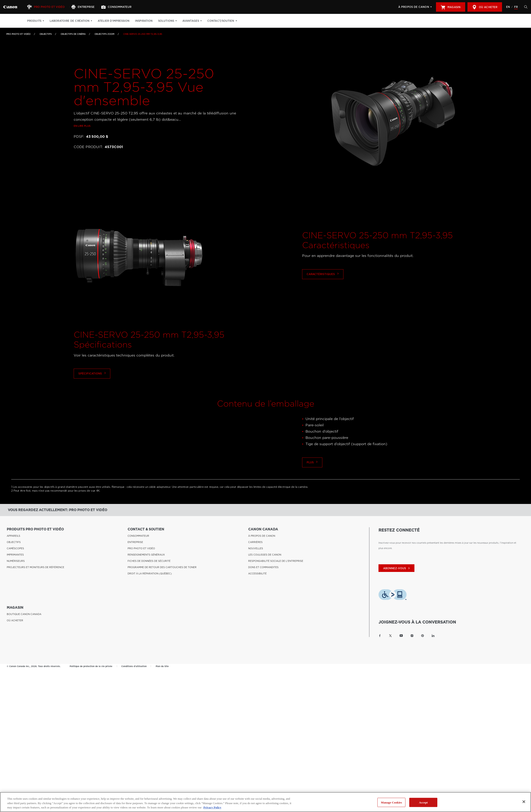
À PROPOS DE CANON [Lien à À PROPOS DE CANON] (262, 535)
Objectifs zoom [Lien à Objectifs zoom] (104, 34)
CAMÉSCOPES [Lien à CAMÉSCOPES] (15, 548)
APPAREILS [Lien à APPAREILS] (13, 535)
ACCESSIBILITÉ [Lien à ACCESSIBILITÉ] (257, 573)
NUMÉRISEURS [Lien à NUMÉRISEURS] (16, 560)
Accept (423, 802)
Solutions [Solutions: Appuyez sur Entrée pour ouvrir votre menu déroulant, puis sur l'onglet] (166, 21)
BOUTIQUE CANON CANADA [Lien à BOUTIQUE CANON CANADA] (24, 614)
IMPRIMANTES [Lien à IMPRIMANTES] (15, 554)
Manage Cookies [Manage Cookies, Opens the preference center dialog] (392, 802)
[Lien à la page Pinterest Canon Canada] (423, 635)
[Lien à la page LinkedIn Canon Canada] (433, 635)
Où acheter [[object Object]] (485, 7)
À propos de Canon (414, 7)
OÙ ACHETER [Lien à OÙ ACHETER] (15, 620)
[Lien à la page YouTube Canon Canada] (401, 635)
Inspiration (144, 21)
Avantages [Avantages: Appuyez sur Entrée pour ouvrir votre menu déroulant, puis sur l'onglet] (191, 21)
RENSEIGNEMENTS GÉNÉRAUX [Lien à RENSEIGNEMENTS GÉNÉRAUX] (146, 554)
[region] (265, 802)
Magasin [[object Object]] (451, 7)
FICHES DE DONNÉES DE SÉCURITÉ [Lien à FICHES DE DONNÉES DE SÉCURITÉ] (149, 560)
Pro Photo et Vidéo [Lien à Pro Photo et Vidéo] (18, 34)
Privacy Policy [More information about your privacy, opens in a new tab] (212, 807)
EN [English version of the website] (508, 7)
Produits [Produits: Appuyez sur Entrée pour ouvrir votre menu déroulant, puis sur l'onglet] (34, 21)
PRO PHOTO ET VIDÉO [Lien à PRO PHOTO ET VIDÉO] (141, 548)
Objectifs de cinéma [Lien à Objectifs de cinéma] (73, 34)
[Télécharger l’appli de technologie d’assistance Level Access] (393, 595)
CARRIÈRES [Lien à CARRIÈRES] (255, 542)
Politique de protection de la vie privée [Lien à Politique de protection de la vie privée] (91, 666)
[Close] (524, 802)
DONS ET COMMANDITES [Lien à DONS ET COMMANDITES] (263, 567)
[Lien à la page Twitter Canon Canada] (390, 635)
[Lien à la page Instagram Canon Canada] (412, 635)
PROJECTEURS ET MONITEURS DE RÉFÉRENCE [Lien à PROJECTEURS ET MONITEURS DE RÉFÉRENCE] (35, 567)
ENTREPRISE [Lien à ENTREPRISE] (135, 542)
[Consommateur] (117, 7)
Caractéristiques (323, 294)
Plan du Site (162, 666)
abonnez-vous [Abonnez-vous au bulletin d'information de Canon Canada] (397, 568)
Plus (313, 482)
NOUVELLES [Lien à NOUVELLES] (256, 548)
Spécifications (92, 393)
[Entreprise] (84, 7)
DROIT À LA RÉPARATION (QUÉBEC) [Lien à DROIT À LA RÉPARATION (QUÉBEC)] (150, 573)
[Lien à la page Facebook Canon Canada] (380, 635)
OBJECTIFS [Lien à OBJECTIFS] (46, 34)
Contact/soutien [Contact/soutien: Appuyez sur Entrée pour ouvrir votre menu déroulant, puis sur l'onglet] (221, 21)
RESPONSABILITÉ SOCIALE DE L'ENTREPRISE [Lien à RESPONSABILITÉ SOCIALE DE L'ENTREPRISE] (276, 560)
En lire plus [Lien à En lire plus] (82, 146)
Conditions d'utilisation (134, 666)
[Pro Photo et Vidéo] (46, 7)
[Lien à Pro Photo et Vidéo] (10, 7)
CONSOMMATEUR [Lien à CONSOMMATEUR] (138, 535)
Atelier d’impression (114, 21)
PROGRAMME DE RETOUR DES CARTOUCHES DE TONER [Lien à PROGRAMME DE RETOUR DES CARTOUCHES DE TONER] (162, 567)
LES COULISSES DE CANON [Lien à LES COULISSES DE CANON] (265, 554)
